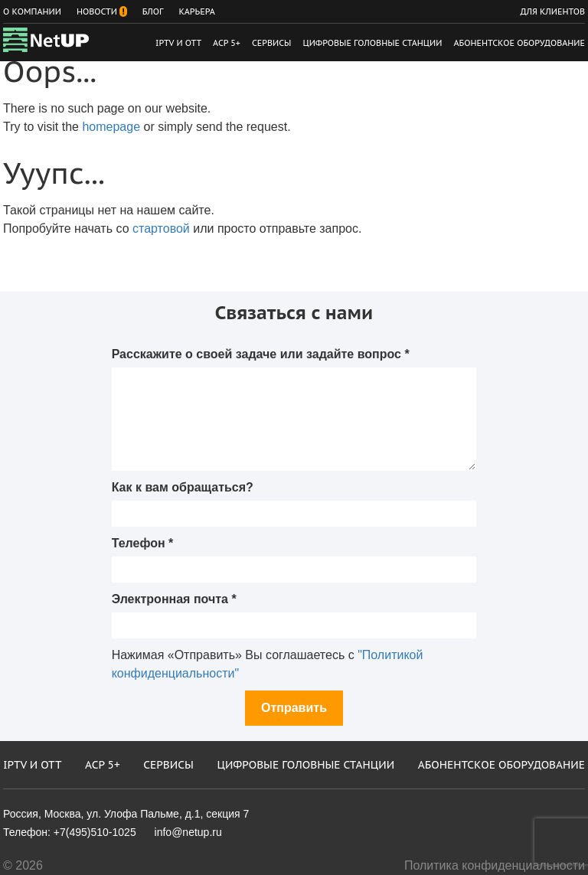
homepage (111, 127)
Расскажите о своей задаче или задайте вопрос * (261, 354)
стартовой (161, 229)
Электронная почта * (174, 599)
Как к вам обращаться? (183, 487)
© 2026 (23, 865)
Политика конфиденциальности (495, 865)
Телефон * (143, 543)
